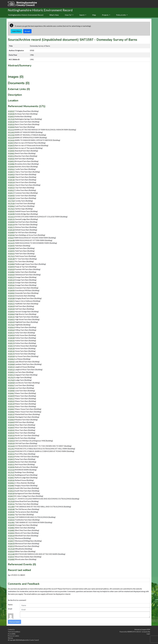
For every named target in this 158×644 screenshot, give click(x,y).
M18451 (11, 372)
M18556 (11, 340)
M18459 (11, 116)
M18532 (11, 351)
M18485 (11, 530)
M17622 (11, 325)
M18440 (11, 222)
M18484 (11, 264)
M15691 (11, 243)
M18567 (11, 385)
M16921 (11, 499)
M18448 (11, 248)
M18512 (11, 369)
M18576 (11, 219)
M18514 (11, 224)
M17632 (11, 119)
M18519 (11, 277)
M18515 (11, 367)
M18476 (11, 488)
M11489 (11, 507)
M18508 (11, 298)
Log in (148, 634)
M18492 (11, 195)
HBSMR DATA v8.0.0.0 (134, 632)
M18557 (11, 261)
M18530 (11, 348)
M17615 (11, 256)
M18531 (11, 317)
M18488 (11, 177)
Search (83, 15)
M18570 (11, 354)
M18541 (11, 430)
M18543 (11, 520)
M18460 (11, 314)
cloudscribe (147, 632)
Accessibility (12, 634)
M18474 (11, 148)
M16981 (11, 522)
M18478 (11, 543)
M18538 (11, 259)
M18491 (11, 251)
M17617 (11, 538)
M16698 (11, 240)
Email (10, 609)
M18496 (11, 467)
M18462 (11, 206)
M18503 (11, 441)
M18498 (11, 214)
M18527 (11, 190)
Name (10, 605)
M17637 (11, 472)
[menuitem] (54, 15)
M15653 (11, 217)
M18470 (11, 145)
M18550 (11, 296)
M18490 (11, 525)
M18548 (11, 509)
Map (94, 15)
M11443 (11, 132)
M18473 (11, 143)
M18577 (11, 193)
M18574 (11, 343)
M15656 (11, 140)
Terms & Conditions (14, 632)
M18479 (11, 496)
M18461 (11, 483)
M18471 (11, 172)
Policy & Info (122, 15)
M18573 (11, 346)
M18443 (11, 462)
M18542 (11, 425)
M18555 (11, 188)
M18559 (11, 546)
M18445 (11, 151)
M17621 (11, 209)
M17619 (11, 377)
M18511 (11, 464)
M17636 (11, 203)
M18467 (11, 393)
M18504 (11, 356)
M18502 (11, 362)
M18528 (11, 198)
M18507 (11, 111)
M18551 (11, 185)
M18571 (11, 227)
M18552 (11, 454)
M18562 (11, 406)
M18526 (11, 480)
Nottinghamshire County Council (29, 640)
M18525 (11, 401)
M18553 (11, 156)
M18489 (11, 232)
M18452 (11, 174)
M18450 (11, 311)
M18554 (11, 182)
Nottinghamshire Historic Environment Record (26, 15)
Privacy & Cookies (13, 636)
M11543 (11, 451)
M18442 (11, 293)
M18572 (11, 333)
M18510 (11, 435)
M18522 (11, 124)
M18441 (11, 533)
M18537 (11, 414)
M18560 (11, 275)
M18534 (11, 230)
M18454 (11, 335)
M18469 (11, 420)
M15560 (11, 517)
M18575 (11, 288)
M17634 (11, 549)
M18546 (11, 417)
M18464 (11, 166)
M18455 (11, 319)
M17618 (11, 501)
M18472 (11, 459)
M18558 (11, 493)
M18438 (11, 338)
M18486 (11, 164)
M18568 (11, 388)
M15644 (11, 446)
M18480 (11, 559)
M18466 (11, 412)
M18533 (11, 280)
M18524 (11, 536)
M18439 (11, 306)
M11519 (11, 130)
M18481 (11, 528)
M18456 (11, 514)
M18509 (11, 269)
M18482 (11, 272)
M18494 (11, 290)
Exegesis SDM (146, 630)
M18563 (11, 327)
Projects (106, 15)
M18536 (11, 180)
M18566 (11, 285)
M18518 (11, 122)
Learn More (16, 31)
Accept (27, 31)
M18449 (11, 422)
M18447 (11, 409)
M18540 (11, 512)
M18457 (11, 478)
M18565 (11, 253)
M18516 (11, 504)
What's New (54, 15)
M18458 (11, 383)
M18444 (11, 127)
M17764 (11, 201)
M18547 (11, 557)
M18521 (11, 304)
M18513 (11, 375)
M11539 (11, 137)
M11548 (11, 554)
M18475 (11, 301)
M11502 (11, 135)
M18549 (11, 322)
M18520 (11, 443)
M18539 (11, 404)
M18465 (11, 153)
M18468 (11, 364)
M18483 (11, 438)
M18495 (11, 246)
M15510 (11, 470)
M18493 (11, 267)
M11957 (11, 449)
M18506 (11, 235)
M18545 (11, 433)
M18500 (11, 114)
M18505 (11, 211)
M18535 (11, 282)
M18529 (11, 456)
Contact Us (11, 630)
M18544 (11, 309)
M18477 (11, 541)
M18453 (11, 161)
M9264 (11, 238)
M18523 (11, 491)
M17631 (11, 475)
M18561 (11, 169)
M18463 (11, 359)
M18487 (11, 485)
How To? (69, 15)
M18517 (11, 398)
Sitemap (10, 638)
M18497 (11, 427)
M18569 (11, 551)
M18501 (11, 159)
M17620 (11, 380)
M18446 (11, 391)
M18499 (11, 396)
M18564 (11, 330)
